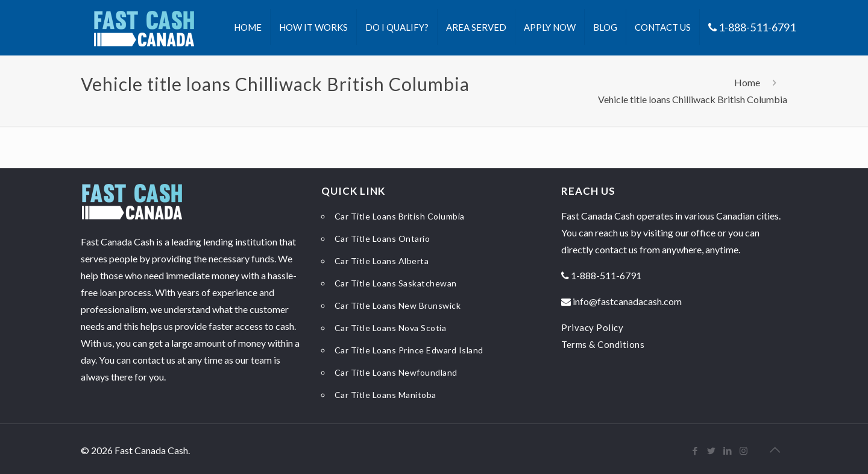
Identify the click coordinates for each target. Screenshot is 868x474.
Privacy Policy (592, 327)
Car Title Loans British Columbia (400, 216)
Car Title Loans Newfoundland (396, 372)
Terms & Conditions (603, 344)
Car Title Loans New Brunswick (398, 305)
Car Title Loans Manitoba (385, 395)
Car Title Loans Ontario (382, 239)
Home (747, 82)
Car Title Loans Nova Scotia (391, 328)
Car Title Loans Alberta (382, 261)
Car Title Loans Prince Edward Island (409, 350)
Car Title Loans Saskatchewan (396, 283)
